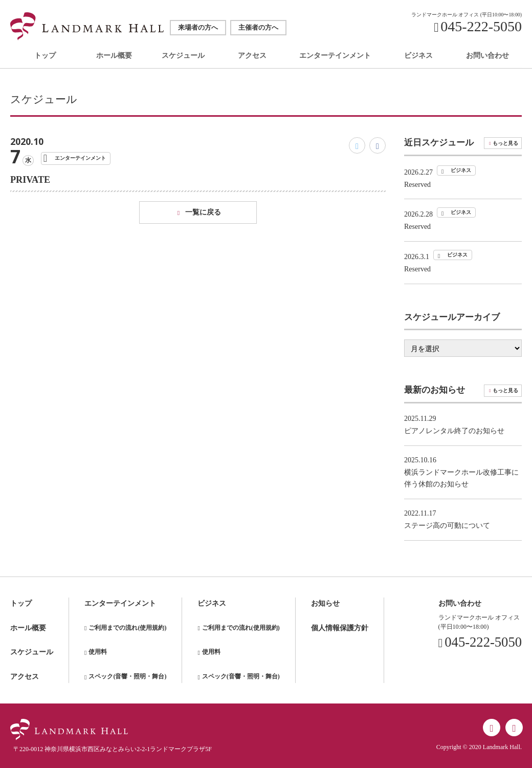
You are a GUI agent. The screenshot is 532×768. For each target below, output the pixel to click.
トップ (45, 56)
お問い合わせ (487, 56)
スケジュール (183, 56)
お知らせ (325, 603)
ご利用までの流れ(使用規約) (127, 628)
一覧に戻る (203, 212)
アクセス (252, 56)
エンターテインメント (335, 56)
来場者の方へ (198, 28)
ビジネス (418, 56)
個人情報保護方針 (340, 628)
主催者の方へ (258, 28)
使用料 (98, 652)
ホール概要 (114, 56)
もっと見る (505, 143)
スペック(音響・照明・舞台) (127, 676)
